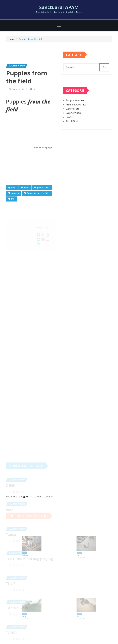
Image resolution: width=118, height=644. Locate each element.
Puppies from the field (31, 40)
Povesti (70, 123)
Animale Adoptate (76, 110)
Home (12, 40)
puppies (15, 211)
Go (104, 71)
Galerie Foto (73, 114)
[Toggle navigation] (59, 25)
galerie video (43, 205)
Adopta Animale (75, 106)
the (13, 217)
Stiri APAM (72, 127)
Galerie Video (73, 119)
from (26, 205)
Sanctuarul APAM (59, 7)
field (13, 205)
